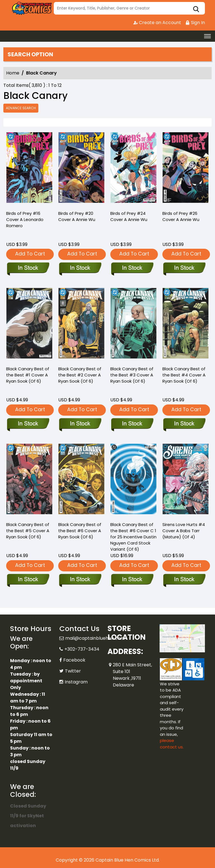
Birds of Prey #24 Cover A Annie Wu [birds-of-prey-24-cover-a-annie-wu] (129, 216)
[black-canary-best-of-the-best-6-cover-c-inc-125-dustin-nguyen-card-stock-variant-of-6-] (132, 580)
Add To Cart (30, 254)
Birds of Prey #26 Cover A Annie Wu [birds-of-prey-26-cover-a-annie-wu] (181, 216)
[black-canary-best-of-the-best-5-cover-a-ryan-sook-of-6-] (28, 580)
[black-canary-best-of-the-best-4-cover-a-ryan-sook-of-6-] (184, 424)
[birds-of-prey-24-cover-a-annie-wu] (134, 169)
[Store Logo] (31, 8)
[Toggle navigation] (207, 36)
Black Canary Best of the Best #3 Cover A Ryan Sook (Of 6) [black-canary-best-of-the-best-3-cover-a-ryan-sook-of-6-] (132, 375)
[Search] (129, 8)
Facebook (74, 660)
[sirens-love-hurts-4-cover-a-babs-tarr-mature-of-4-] (184, 580)
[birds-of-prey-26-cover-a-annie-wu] (186, 169)
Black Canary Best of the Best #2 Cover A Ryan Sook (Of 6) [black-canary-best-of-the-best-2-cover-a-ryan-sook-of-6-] (80, 375)
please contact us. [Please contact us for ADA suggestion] (172, 744)
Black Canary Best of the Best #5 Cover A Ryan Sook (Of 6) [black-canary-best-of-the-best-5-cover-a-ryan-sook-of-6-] (28, 531)
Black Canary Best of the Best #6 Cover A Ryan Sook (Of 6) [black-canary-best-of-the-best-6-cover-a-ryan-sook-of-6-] (80, 531)
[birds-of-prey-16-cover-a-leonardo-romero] (29, 169)
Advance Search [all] (21, 108)
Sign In (195, 23)
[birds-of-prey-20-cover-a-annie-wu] (81, 169)
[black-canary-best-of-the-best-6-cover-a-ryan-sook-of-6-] (80, 580)
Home (13, 73)
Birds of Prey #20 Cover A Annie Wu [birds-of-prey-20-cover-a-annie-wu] (77, 216)
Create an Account (157, 23)
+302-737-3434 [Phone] (82, 649)
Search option (30, 54)
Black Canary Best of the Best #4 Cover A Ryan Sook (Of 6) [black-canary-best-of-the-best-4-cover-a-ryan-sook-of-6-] (184, 375)
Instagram (76, 682)
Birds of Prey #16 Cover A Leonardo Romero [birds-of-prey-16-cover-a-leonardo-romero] (25, 219)
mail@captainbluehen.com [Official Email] (95, 638)
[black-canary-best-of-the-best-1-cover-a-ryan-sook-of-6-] (28, 424)
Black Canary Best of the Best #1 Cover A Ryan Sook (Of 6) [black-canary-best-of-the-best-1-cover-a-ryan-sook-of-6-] (28, 375)
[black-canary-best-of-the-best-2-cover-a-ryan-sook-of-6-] (80, 424)
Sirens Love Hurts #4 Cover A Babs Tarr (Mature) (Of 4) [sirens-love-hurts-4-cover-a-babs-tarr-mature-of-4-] (184, 531)
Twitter (73, 671)
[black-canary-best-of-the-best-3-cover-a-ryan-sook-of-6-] (132, 424)
